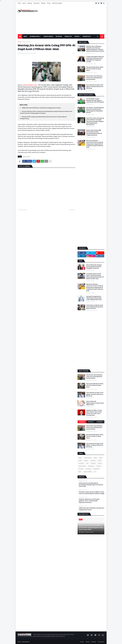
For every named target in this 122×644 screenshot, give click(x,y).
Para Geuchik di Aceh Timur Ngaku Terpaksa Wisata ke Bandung (95, 87)
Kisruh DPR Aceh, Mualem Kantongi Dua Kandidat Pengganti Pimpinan (94, 267)
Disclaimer (37, 3)
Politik (80, 461)
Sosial (100, 461)
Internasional (88, 458)
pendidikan (96, 469)
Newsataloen (26, 642)
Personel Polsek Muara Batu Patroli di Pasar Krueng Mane (95, 69)
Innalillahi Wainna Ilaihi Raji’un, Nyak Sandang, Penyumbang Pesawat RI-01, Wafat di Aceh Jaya (95, 276)
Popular (82, 422)
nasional (81, 469)
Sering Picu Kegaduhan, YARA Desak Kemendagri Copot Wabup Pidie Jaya (94, 298)
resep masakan (88, 472)
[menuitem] (20, 36)
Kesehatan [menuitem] (87, 36)
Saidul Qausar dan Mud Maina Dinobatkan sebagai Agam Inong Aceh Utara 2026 (91, 485)
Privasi (49, 3)
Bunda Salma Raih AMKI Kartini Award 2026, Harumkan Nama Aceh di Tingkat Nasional (94, 133)
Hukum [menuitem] (77, 36)
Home (19, 3)
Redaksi (43, 3)
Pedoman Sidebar (57, 3)
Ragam (86, 461)
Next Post (72, 210)
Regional (93, 461)
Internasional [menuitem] (35, 36)
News (95, 458)
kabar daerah (26, 42)
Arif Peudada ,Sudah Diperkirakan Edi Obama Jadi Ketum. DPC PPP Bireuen (95, 100)
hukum (100, 463)
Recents (91, 422)
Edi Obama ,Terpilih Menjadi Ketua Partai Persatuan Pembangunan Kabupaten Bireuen (95, 110)
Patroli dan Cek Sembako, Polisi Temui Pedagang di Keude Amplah (94, 78)
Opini (101, 458)
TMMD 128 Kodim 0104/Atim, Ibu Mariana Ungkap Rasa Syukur (41, 108)
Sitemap (30, 3)
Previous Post (23, 210)
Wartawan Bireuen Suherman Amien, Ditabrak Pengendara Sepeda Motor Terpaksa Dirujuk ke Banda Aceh (95, 144)
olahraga (88, 469)
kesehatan (91, 466)
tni (95, 472)
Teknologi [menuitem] (68, 36)
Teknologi (81, 463)
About (24, 3)
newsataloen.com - (31, 85)
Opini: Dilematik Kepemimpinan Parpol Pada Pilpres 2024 (95, 403)
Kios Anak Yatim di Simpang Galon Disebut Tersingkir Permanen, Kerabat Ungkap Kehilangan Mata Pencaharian (95, 121)
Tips (87, 463)
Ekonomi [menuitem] (59, 36)
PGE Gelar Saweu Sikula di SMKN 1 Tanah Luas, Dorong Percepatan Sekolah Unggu (92, 493)
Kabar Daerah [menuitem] (48, 36)
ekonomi (93, 463)
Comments (100, 422)
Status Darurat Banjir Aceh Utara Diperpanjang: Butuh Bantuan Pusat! (95, 307)
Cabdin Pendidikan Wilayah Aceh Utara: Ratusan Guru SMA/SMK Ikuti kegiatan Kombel (95, 59)
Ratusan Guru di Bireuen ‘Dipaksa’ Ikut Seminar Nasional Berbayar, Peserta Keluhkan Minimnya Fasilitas (95, 49)
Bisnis (80, 458)
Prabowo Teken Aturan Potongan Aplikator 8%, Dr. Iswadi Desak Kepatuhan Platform (89, 501)
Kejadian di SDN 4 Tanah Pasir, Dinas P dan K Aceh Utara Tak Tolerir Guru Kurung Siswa (94, 413)
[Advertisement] (72, 19)
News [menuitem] (25, 36)
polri (80, 472)
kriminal (99, 466)
